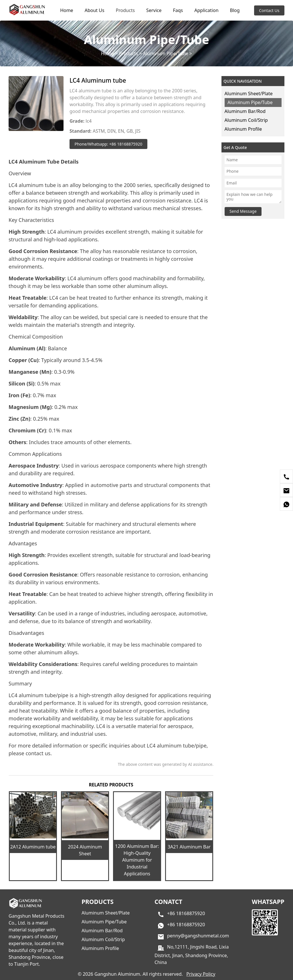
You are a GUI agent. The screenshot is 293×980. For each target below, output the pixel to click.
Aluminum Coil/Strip (246, 120)
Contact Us (269, 10)
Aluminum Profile (243, 129)
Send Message (243, 211)
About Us (95, 10)
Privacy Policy (201, 974)
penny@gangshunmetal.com (198, 936)
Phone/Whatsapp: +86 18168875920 (108, 144)
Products (125, 10)
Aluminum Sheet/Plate (249, 94)
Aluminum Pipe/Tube (166, 53)
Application (206, 10)
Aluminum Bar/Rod (245, 111)
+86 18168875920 (186, 913)
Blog (235, 10)
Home (67, 10)
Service (154, 10)
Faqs (178, 10)
